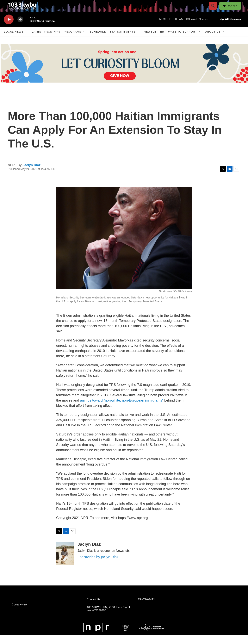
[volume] (20, 28)
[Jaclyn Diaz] (65, 562)
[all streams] (231, 28)
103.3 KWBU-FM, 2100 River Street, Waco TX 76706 (109, 618)
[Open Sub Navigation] (26, 40)
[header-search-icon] (215, 10)
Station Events (123, 40)
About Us (213, 40)
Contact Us (93, 608)
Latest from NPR (46, 40)
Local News (14, 40)
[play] (9, 28)
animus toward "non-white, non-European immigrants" (122, 409)
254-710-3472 (146, 608)
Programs (72, 40)
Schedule (98, 40)
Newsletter (154, 40)
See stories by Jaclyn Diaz (98, 566)
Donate (234, 10)
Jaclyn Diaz (32, 174)
